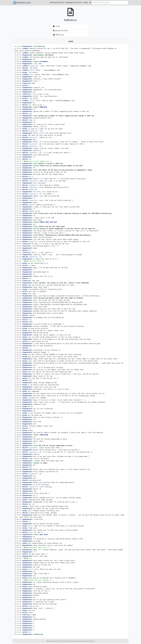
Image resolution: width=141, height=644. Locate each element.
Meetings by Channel (73, 2)
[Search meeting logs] (110, 3)
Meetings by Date (57, 2)
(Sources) (92, 641)
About (86, 2)
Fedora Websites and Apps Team (77, 641)
